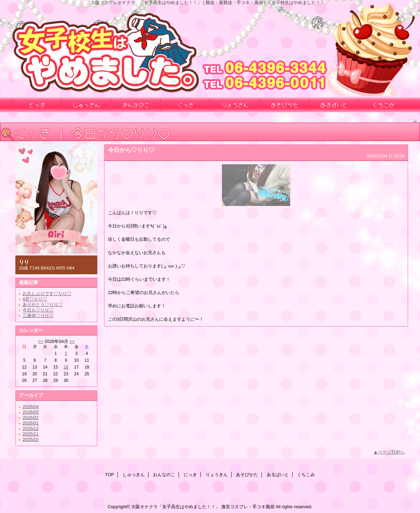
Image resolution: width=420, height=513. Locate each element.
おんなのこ (164, 475)
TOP (110, 475)
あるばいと (278, 475)
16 (66, 367)
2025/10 (31, 439)
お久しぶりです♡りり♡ (47, 294)
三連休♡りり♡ (38, 315)
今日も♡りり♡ (38, 310)
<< (40, 341)
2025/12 (31, 428)
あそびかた (247, 475)
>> (72, 341)
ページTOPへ (391, 452)
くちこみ (306, 475)
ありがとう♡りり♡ (43, 304)
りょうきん (217, 475)
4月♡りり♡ (35, 299)
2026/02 (31, 418)
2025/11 (31, 434)
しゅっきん (134, 475)
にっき (190, 475)
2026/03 (31, 412)
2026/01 (31, 423)
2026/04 (31, 407)
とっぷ (37, 105)
